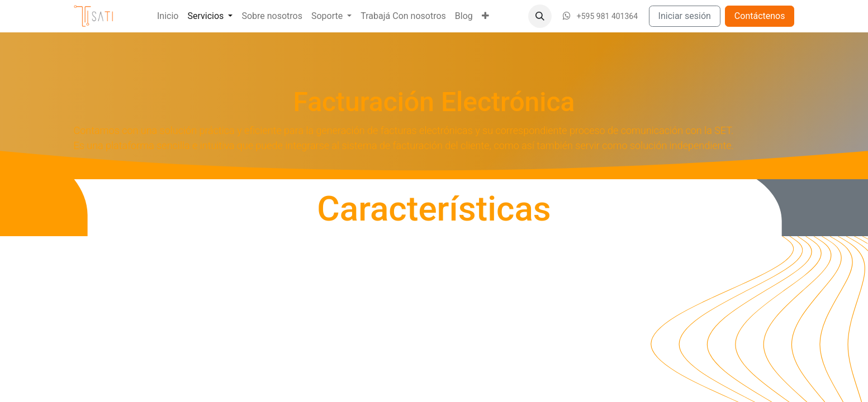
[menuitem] (168, 16)
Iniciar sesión (685, 16)
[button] (540, 16)
